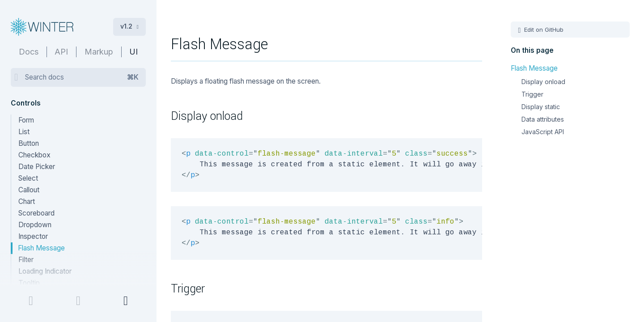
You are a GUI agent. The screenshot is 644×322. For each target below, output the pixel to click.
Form (26, 120)
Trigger (532, 94)
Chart (27, 201)
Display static (541, 107)
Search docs (82, 77)
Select (28, 178)
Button (29, 143)
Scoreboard (36, 213)
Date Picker (37, 167)
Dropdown (35, 225)
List (24, 132)
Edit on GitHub (543, 30)
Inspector (33, 236)
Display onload (543, 82)
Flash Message (41, 248)
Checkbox (34, 155)
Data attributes (543, 119)
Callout (29, 190)
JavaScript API (543, 132)
